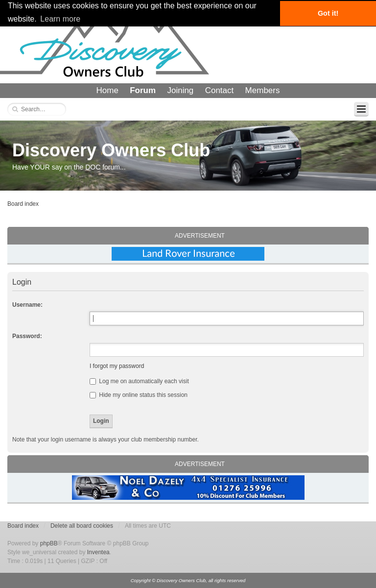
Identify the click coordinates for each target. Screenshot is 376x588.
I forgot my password (117, 366)
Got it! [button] (328, 13)
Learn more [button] (60, 19)
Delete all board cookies (82, 526)
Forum (143, 90)
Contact (220, 90)
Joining (180, 90)
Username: (27, 305)
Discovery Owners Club (111, 150)
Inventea (98, 552)
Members (263, 90)
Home (107, 90)
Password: (27, 336)
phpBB (49, 543)
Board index (23, 204)
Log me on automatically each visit (139, 381)
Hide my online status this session (139, 395)
